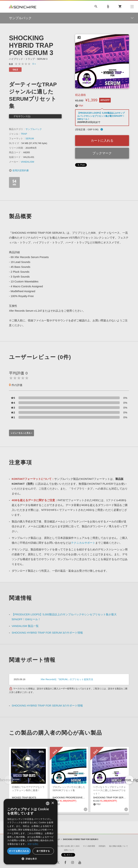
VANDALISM (27, 162)
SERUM (30, 139)
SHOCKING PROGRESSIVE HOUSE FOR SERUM (79, 798)
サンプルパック (34, 129)
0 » (34, 64)
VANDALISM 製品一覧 (25, 626)
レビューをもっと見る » (21, 433)
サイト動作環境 (89, 846)
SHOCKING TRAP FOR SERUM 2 (111, 798)
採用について (69, 850)
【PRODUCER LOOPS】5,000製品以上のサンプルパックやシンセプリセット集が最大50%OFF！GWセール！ (101, 116)
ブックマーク (102, 153)
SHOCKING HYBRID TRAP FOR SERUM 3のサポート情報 (47, 633)
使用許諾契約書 (19, 170)
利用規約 (102, 846)
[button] (129, 780)
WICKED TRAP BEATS (24, 798)
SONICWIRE (23, 7)
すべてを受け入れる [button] (19, 851)
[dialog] (31, 832)
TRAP (24, 134)
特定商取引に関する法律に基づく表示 (65, 846)
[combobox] (48, 803)
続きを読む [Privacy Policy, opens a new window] (33, 844)
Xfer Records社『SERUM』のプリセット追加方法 (67, 679)
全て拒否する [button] (43, 851)
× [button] (53, 803)
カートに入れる (102, 141)
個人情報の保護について (119, 846)
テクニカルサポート (83, 543)
